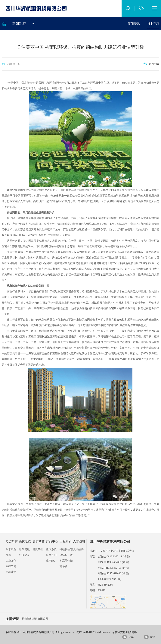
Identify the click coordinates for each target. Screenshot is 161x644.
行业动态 (153, 24)
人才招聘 (78, 549)
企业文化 (11, 561)
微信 (150, 637)
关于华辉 (11, 549)
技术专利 (51, 555)
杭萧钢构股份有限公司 (35, 619)
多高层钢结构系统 (66, 563)
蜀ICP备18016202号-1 (89, 632)
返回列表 (151, 64)
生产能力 (51, 561)
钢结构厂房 (66, 555)
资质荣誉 (38, 549)
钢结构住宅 (66, 549)
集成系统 (51, 549)
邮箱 (128, 637)
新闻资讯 (134, 24)
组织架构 (11, 566)
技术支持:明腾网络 (126, 632)
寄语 (8, 555)
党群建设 (11, 572)
